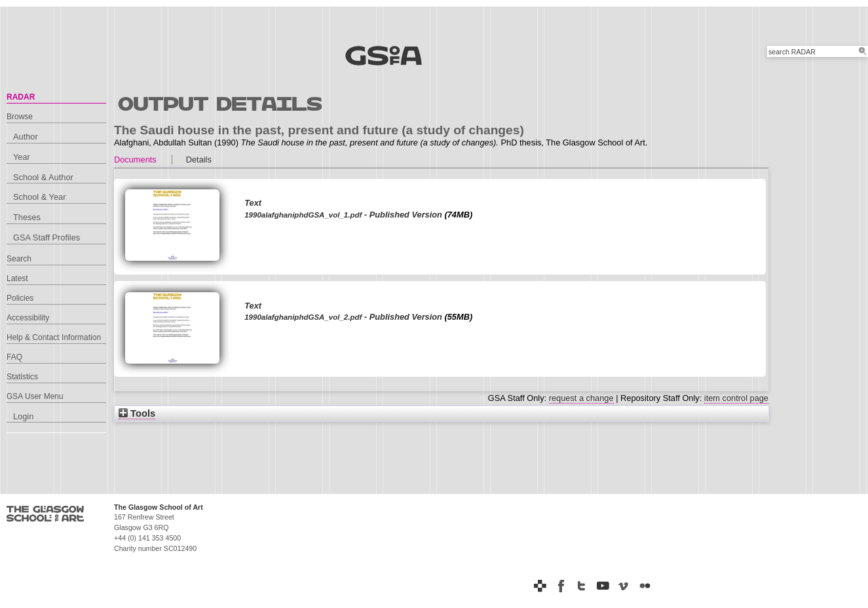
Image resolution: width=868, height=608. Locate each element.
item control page (736, 398)
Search (19, 259)
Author (26, 137)
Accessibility (28, 318)
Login (23, 416)
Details (199, 160)
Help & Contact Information (54, 337)
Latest (17, 278)
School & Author (43, 177)
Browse (20, 117)
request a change (581, 398)
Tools (137, 413)
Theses (27, 217)
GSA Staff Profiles (47, 237)
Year (22, 157)
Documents (135, 160)
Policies (20, 298)
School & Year (39, 197)
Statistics (22, 377)
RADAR (21, 97)
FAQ (14, 357)
